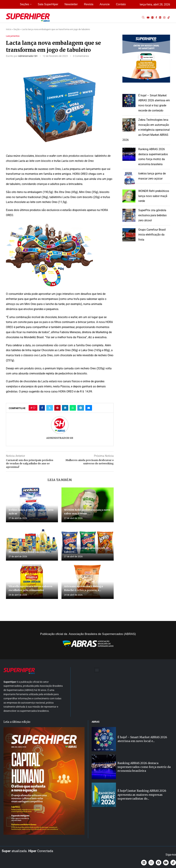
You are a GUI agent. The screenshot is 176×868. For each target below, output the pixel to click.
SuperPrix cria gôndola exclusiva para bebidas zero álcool (152, 215)
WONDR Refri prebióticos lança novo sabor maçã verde (154, 196)
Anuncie (105, 4)
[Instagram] (164, 17)
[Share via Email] (89, 408)
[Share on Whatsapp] (73, 408)
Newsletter (71, 4)
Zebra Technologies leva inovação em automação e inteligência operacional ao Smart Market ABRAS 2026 (146, 130)
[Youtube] (148, 17)
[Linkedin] (160, 17)
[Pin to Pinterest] (57, 408)
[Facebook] (156, 17)
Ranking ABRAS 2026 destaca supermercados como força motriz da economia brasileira (144, 767)
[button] (146, 59)
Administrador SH (28, 56)
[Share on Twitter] (50, 408)
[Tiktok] (169, 17)
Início (9, 29)
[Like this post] (34, 408)
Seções (25, 4)
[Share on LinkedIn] (65, 408)
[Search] (143, 17)
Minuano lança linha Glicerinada (29, 552)
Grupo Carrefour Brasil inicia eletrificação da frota (152, 235)
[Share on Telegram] (81, 408)
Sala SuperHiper (48, 4)
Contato (121, 4)
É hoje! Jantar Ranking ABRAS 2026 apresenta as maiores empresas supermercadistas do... (142, 795)
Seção (17, 29)
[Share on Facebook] (42, 408)
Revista (89, 4)
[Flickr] (152, 17)
